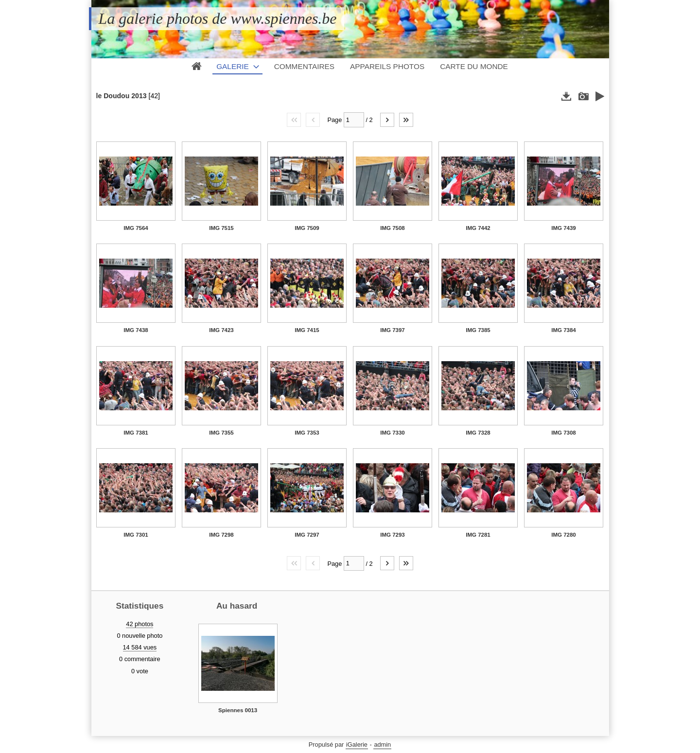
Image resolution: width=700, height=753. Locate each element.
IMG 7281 (478, 535)
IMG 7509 (307, 228)
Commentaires (304, 66)
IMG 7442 (478, 228)
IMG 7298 (221, 535)
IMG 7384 (564, 330)
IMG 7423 (221, 330)
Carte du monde (474, 66)
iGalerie (357, 744)
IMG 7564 (136, 228)
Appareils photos (387, 66)
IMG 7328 (478, 433)
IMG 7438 (136, 330)
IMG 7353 (307, 433)
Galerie (233, 66)
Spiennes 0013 (238, 710)
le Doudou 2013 (122, 96)
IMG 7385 (478, 330)
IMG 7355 (221, 433)
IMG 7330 (393, 433)
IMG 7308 (564, 433)
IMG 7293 (393, 535)
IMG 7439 (564, 228)
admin (382, 744)
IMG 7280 (564, 535)
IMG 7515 (221, 228)
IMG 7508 (393, 228)
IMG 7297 (307, 535)
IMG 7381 (136, 433)
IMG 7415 (307, 330)
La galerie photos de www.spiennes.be (218, 18)
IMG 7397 (393, 330)
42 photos (140, 624)
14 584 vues (140, 647)
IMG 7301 (136, 535)
